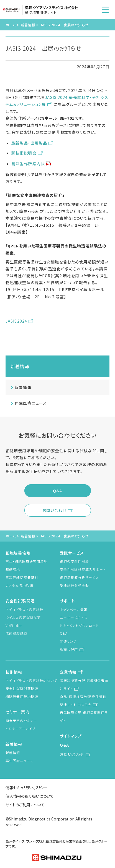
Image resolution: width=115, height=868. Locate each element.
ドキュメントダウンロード (79, 625)
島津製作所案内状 (28, 164)
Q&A (57, 491)
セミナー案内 (18, 712)
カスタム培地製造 (19, 585)
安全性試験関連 (20, 601)
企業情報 (68, 672)
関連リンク (68, 641)
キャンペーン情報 (74, 609)
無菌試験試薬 (16, 633)
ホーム (11, 25)
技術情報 (14, 672)
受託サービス (72, 553)
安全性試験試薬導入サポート (83, 569)
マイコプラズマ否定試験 (24, 609)
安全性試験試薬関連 (22, 688)
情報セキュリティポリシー (26, 788)
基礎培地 (13, 569)
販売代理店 (69, 649)
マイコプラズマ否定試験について (31, 680)
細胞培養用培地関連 (22, 696)
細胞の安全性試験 (74, 561)
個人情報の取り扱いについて (30, 796)
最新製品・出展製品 (29, 143)
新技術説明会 (24, 153)
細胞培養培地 (18, 553)
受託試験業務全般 (74, 585)
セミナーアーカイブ (21, 729)
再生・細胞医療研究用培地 (26, 561)
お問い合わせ (55, 510)
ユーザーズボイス (74, 617)
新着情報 (28, 25)
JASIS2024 (16, 321)
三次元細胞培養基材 (22, 577)
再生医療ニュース (31, 403)
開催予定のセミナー (21, 721)
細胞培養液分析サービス (79, 577)
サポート (67, 601)
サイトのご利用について (25, 805)
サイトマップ (71, 736)
